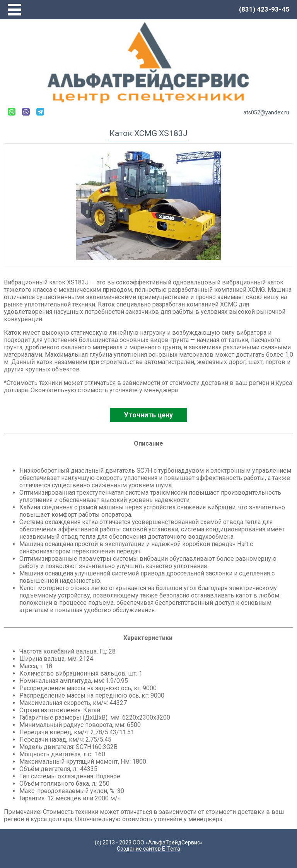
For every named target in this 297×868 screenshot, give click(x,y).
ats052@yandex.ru (266, 112)
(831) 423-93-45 (264, 9)
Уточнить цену (148, 415)
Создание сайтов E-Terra (148, 849)
